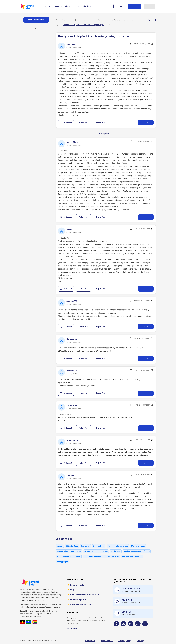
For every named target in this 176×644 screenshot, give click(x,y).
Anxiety (60, 546)
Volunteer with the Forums (82, 605)
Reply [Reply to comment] (146, 217)
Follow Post (84, 122)
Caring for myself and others (91, 20)
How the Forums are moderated (84, 595)
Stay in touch (72, 629)
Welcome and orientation (132, 556)
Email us (127, 612)
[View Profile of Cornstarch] (72, 339)
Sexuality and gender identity (96, 551)
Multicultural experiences (118, 546)
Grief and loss (99, 546)
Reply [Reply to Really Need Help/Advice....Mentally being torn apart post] (146, 122)
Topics (47, 6)
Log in (119, 6)
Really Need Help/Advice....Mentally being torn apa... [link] (84, 25)
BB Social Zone (72, 546)
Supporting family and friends (69, 556)
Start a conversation (36, 20)
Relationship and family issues (122, 20)
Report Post (101, 122)
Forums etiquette (78, 600)
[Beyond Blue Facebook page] (116, 628)
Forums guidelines (83, 6)
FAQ (72, 590)
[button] (61, 123)
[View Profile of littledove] (71, 475)
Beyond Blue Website (30, 582)
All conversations (62, 6)
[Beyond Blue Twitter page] (138, 628)
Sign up (135, 6)
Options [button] (151, 20)
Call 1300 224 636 (131, 588)
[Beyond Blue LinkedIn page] (145, 628)
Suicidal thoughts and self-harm (137, 551)
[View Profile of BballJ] (69, 229)
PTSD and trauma (138, 546)
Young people (62, 562)
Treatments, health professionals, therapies (101, 556)
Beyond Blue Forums (30, 6)
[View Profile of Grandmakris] (72, 440)
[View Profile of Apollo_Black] (72, 142)
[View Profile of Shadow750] (72, 44)
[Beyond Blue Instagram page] (131, 628)
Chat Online (129, 600)
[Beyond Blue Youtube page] (123, 628)
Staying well (116, 551)
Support (150, 6)
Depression (85, 546)
